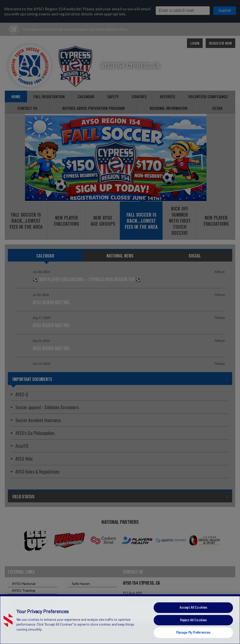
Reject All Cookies (193, 620)
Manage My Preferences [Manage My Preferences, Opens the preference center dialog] (193, 632)
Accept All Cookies (193, 607)
